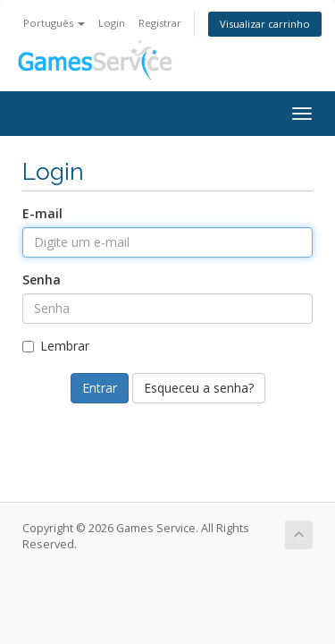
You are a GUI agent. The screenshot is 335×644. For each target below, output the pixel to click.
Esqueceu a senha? (199, 388)
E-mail (42, 213)
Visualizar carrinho (265, 24)
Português (54, 23)
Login (112, 23)
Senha (42, 280)
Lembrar (56, 346)
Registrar (160, 23)
